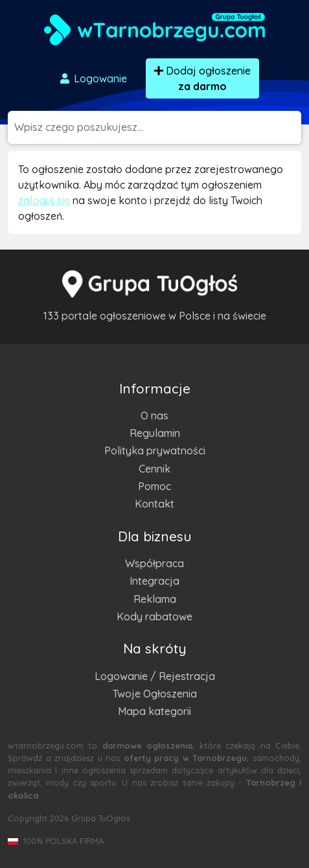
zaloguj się (44, 200)
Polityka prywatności (155, 451)
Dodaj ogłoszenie (202, 78)
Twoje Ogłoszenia (155, 694)
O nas (154, 416)
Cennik (154, 469)
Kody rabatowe (154, 616)
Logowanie (93, 78)
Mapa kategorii (154, 711)
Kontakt (154, 504)
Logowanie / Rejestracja (155, 676)
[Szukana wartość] (158, 127)
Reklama (155, 599)
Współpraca (154, 563)
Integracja (154, 581)
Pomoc (154, 486)
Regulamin (155, 433)
